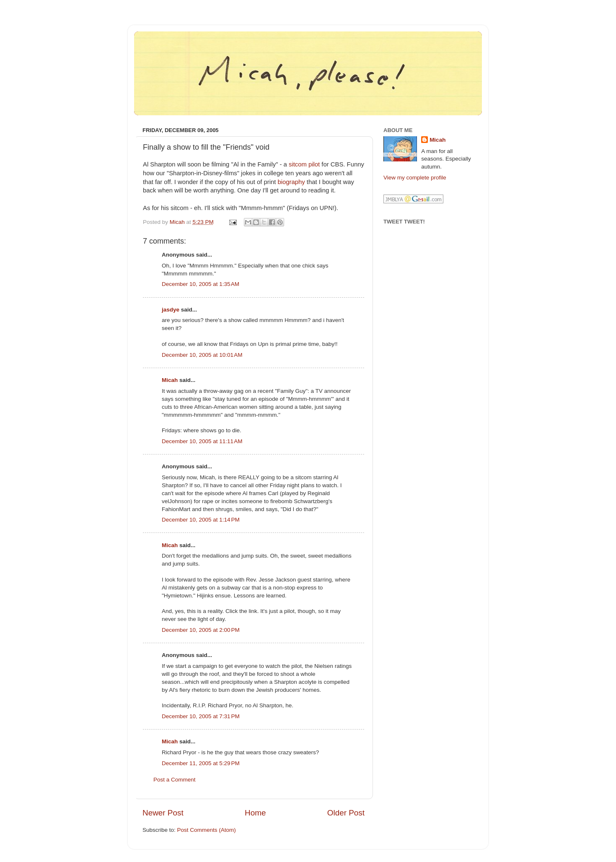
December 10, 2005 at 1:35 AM (201, 284)
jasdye (171, 310)
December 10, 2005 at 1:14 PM (201, 520)
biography (291, 182)
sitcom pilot (304, 164)
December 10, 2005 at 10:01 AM (202, 355)
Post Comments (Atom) (207, 830)
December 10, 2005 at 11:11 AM (202, 441)
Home (255, 813)
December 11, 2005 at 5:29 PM (201, 763)
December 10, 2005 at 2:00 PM (201, 630)
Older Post (346, 813)
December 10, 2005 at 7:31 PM (201, 716)
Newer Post (163, 813)
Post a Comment (175, 780)
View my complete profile (415, 178)
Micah (170, 380)
